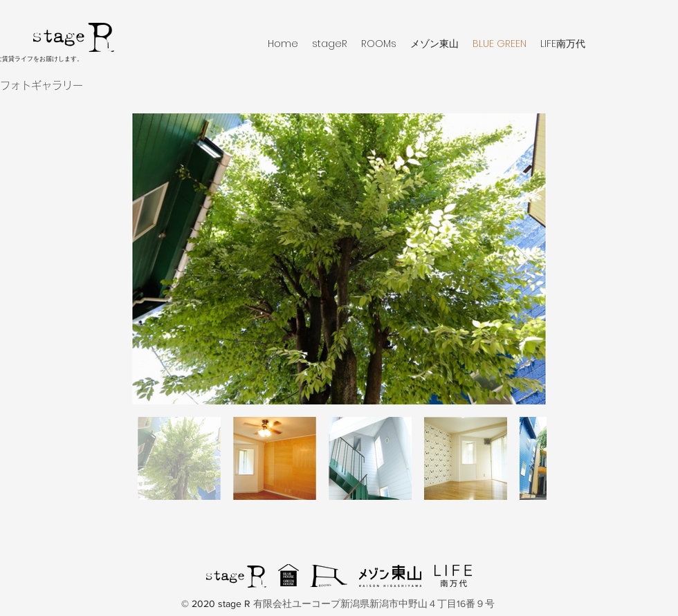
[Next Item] (523, 259)
